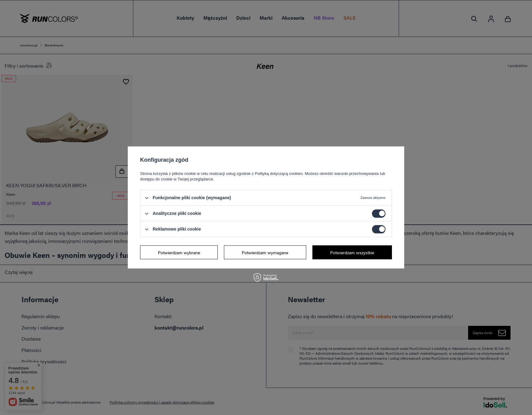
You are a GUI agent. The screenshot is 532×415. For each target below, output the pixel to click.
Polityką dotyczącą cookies (279, 174)
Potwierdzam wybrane (179, 252)
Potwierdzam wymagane (265, 252)
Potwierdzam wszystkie (352, 252)
